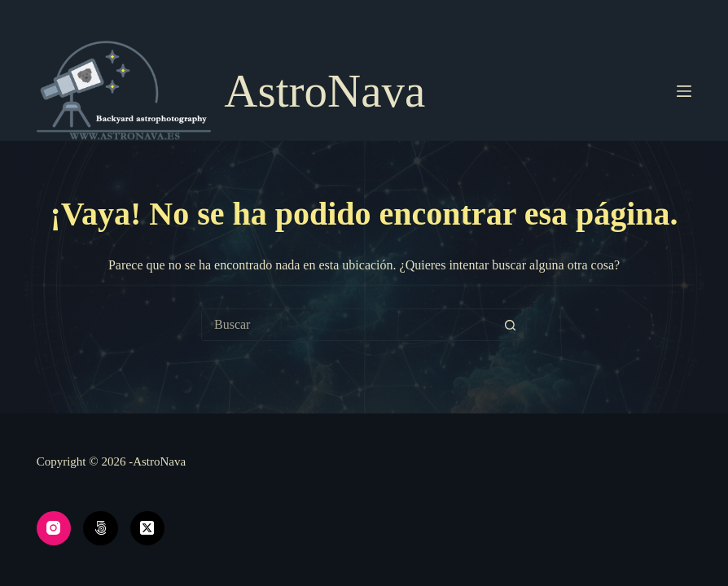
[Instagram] (54, 529)
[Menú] (684, 91)
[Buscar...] (348, 325)
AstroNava (325, 91)
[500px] (101, 529)
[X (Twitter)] (148, 529)
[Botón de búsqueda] (510, 325)
